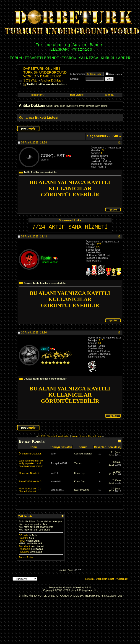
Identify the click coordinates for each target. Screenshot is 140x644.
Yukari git (122, 579)
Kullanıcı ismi (77, 74)
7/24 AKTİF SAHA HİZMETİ (70, 227)
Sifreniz (74, 79)
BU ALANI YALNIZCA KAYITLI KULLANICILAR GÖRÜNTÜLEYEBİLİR (70, 188)
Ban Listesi (77, 95)
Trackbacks (25, 546)
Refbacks (24, 552)
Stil (115, 136)
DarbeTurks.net (105, 579)
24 (103, 150)
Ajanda (109, 95)
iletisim (89, 579)
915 (101, 340)
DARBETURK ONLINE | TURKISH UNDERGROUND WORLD (45, 72)
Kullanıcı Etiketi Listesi (39, 117)
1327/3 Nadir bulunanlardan (54, 436)
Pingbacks (25, 549)
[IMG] (22, 541)
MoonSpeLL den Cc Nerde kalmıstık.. (30, 490)
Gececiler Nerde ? (29, 473)
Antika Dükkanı (52, 80)
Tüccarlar (38, 95)
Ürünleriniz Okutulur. (30, 454)
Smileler (23, 538)
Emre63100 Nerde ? (30, 481)
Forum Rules (26, 557)
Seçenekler (97, 136)
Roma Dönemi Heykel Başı (86, 436)
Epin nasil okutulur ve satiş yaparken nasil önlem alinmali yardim (31, 463)
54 (99, 343)
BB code (24, 535)
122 (98, 247)
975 (99, 244)
